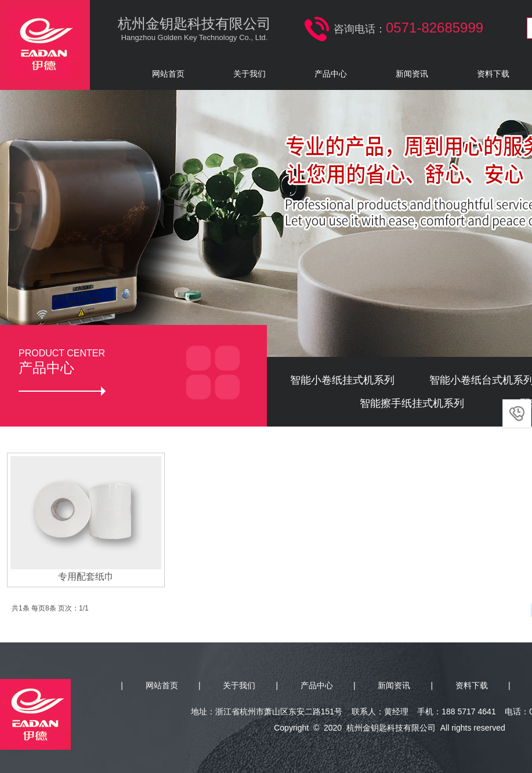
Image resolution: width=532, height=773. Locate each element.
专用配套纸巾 (86, 577)
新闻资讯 (412, 74)
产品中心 (331, 74)
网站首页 (168, 74)
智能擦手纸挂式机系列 (412, 403)
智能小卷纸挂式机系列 (342, 380)
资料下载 (472, 685)
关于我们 (249, 74)
